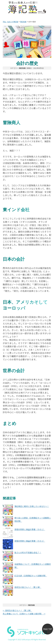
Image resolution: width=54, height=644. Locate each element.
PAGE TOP (48, 629)
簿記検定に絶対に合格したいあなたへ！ (32, 506)
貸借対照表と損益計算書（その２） (30, 541)
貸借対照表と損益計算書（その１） (30, 529)
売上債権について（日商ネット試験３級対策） (24, 614)
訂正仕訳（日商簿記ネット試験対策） (31, 576)
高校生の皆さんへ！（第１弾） (28, 587)
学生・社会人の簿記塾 (10, 22)
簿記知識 (23, 22)
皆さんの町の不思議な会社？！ (28, 552)
